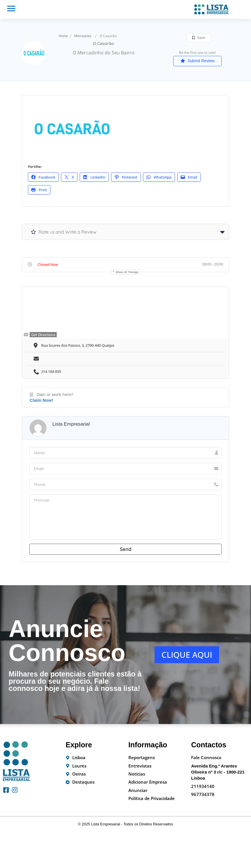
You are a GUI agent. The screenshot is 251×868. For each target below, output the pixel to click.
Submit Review (197, 61)
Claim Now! (41, 400)
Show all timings (127, 272)
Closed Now (48, 265)
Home (63, 36)
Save (199, 38)
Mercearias (83, 36)
